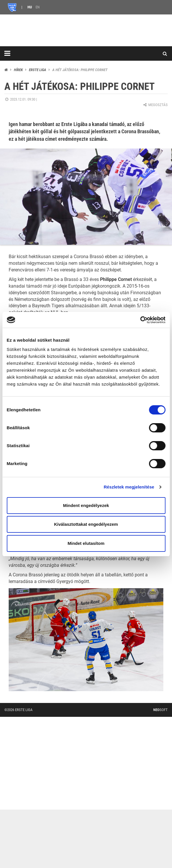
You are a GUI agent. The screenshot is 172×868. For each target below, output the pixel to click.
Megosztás (155, 105)
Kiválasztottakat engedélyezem (86, 524)
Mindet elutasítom (86, 543)
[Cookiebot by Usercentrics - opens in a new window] (140, 320)
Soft (160, 710)
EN (38, 7)
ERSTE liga (38, 70)
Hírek (18, 70)
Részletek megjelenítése (129, 487)
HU (30, 7)
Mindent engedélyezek (86, 505)
